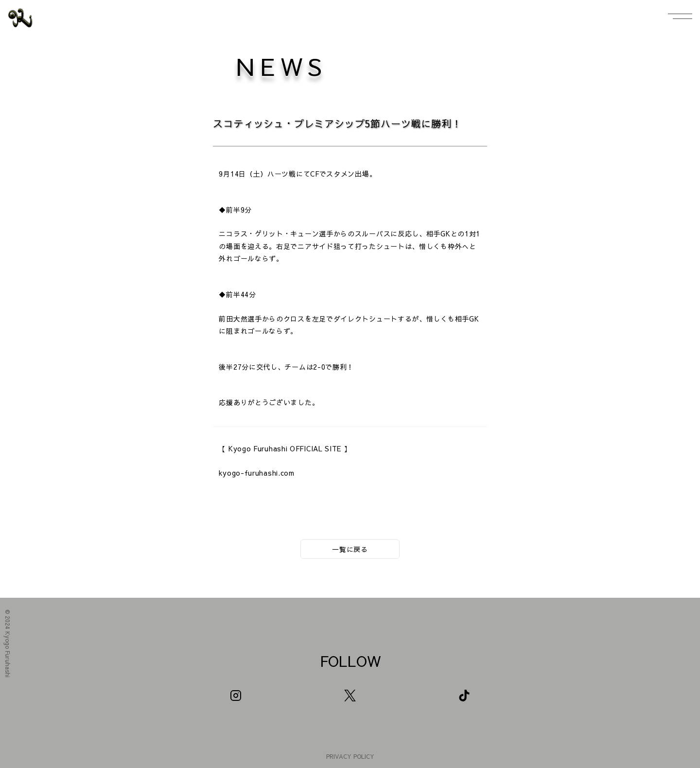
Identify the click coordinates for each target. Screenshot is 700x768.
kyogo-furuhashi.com (256, 473)
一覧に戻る (350, 549)
